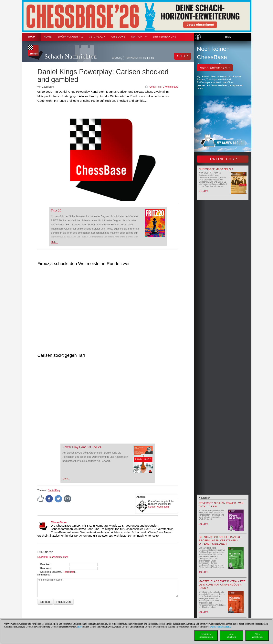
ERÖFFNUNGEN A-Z (70, 37)
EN (145, 58)
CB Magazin (97, 37)
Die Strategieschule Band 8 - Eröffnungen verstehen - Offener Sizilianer (220, 540)
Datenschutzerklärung (220, 627)
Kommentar (44, 575)
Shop (31, 37)
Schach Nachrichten (71, 56)
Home (48, 37)
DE (140, 58)
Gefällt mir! (155, 87)
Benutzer (45, 564)
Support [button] (139, 37)
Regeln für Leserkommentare (53, 557)
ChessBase (59, 522)
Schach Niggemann (158, 507)
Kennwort (46, 568)
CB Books (118, 37)
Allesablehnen (231, 635)
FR (153, 58)
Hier (79, 627)
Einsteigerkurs (164, 37)
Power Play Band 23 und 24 (82, 447)
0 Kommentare (170, 87)
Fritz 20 (56, 211)
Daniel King (54, 490)
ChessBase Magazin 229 (216, 169)
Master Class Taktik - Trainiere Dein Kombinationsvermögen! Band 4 (222, 585)
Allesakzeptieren (257, 635)
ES (149, 58)
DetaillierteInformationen (206, 635)
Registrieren (69, 572)
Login (227, 37)
